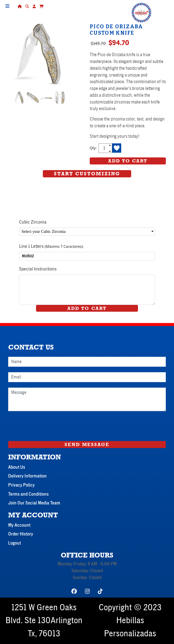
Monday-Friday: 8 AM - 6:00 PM (87, 564)
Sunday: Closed (87, 578)
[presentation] (43, 425)
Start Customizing (87, 174)
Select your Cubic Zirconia (43, 232)
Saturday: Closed (87, 571)
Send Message (87, 444)
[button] (41, 6)
